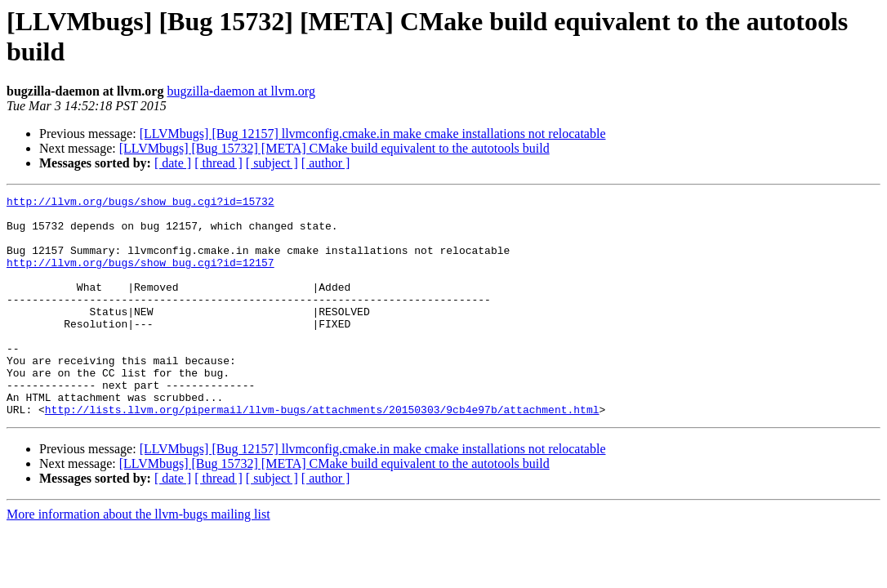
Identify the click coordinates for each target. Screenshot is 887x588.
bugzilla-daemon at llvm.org (241, 91)
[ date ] (173, 163)
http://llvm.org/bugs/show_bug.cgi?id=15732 (140, 203)
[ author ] (326, 163)
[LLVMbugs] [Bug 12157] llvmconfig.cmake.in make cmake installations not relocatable (373, 134)
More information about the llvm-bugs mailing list (138, 558)
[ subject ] (272, 163)
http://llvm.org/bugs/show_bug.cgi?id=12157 (140, 277)
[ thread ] (218, 163)
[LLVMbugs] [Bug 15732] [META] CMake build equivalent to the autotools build (334, 148)
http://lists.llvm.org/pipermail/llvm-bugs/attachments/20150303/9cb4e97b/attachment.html (322, 453)
